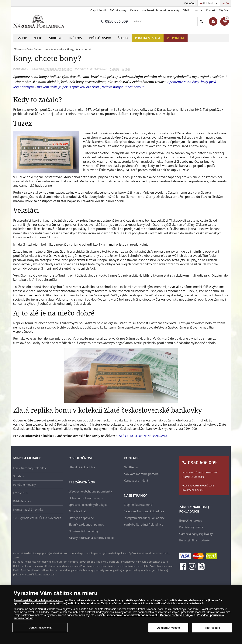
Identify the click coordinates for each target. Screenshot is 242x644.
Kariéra (134, 10)
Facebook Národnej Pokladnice (144, 511)
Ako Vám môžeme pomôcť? (142, 474)
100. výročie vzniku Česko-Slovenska (37, 518)
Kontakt (211, 10)
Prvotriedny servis (191, 527)
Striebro (56, 38)
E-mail (126, 69)
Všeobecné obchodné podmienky (161, 10)
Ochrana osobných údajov (86, 498)
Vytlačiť (114, 69)
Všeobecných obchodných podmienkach (132, 615)
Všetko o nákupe (193, 10)
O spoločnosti (98, 10)
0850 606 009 (114, 21)
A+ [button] (227, 3)
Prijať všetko (212, 628)
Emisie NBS (21, 493)
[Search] (202, 21)
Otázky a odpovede (81, 518)
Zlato (38, 38)
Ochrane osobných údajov (177, 615)
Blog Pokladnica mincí (138, 505)
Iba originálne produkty (194, 540)
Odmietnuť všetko (168, 628)
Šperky (123, 38)
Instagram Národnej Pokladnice (144, 518)
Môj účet (224, 10)
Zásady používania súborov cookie (91, 538)
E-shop (22, 38)
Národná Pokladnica (82, 467)
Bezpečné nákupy (191, 520)
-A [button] (223, 3)
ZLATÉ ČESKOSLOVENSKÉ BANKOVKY (142, 436)
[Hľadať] (164, 21)
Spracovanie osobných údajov (88, 505)
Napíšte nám (132, 467)
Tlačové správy (118, 10)
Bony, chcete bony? (47, 58)
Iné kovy (76, 38)
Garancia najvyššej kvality (196, 534)
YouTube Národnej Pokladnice (143, 524)
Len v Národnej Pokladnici (30, 468)
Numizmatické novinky (58, 69)
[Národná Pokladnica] (39, 21)
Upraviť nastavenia (40, 628)
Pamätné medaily (25, 485)
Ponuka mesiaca (148, 38)
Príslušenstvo (100, 38)
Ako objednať (77, 511)
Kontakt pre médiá (136, 480)
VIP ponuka (176, 38)
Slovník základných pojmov (86, 524)
